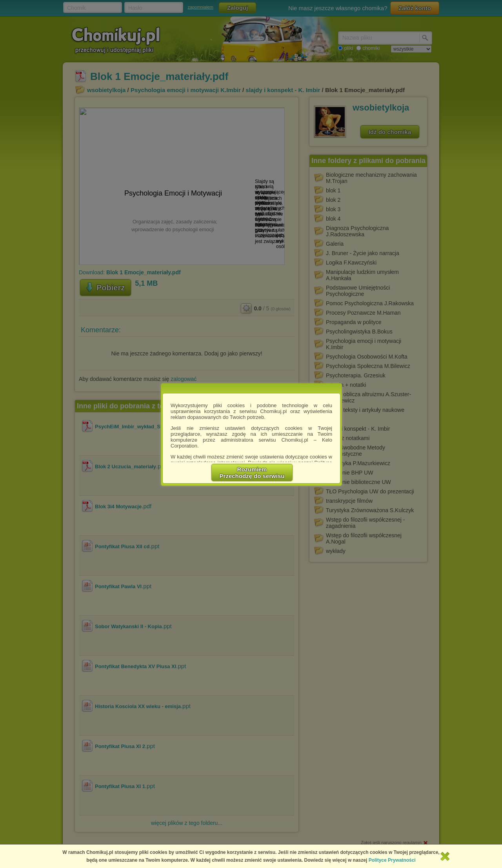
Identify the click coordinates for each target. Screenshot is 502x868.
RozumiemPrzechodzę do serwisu (252, 473)
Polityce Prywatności (392, 860)
